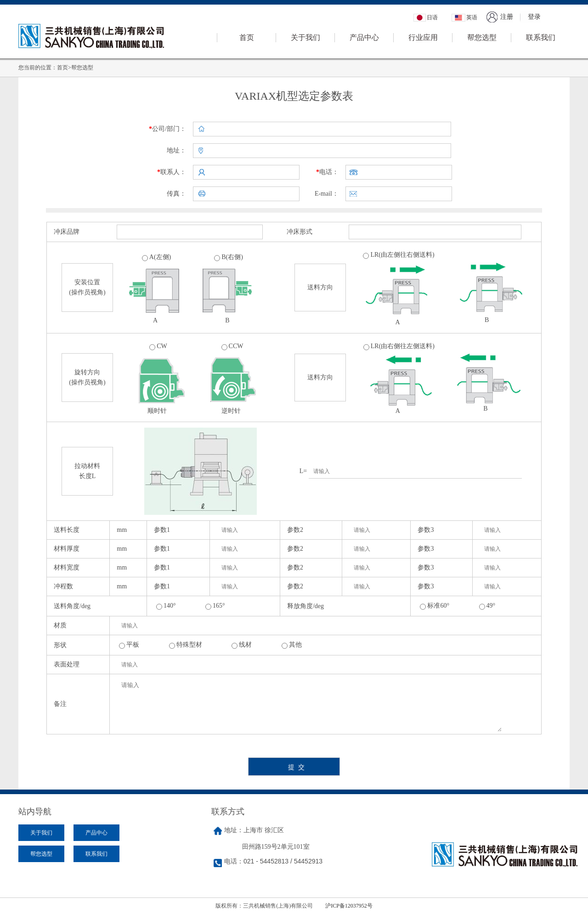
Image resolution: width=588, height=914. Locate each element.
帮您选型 (482, 37)
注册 (507, 17)
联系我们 (541, 37)
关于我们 (305, 37)
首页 (247, 37)
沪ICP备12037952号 (349, 906)
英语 (472, 17)
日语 (432, 17)
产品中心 (364, 37)
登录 (534, 17)
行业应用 (423, 37)
